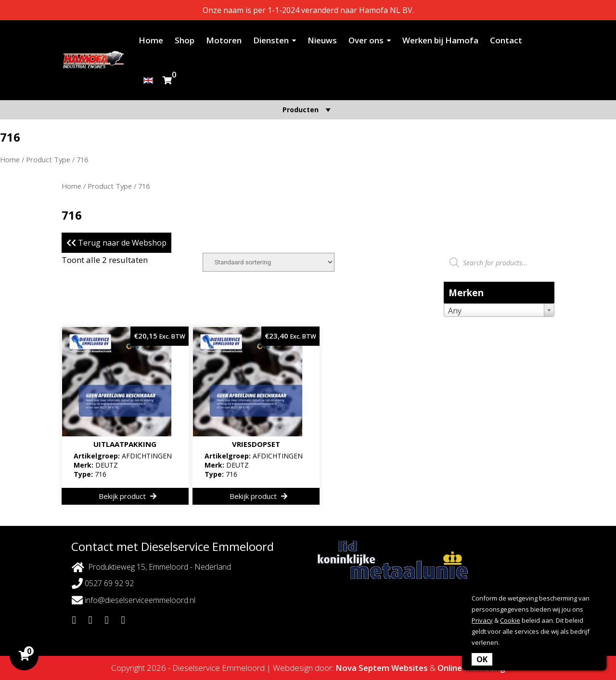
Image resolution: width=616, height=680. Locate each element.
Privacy (482, 620)
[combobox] (499, 310)
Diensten (271, 40)
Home (151, 40)
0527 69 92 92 (103, 583)
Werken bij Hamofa (440, 40)
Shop (185, 40)
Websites (410, 668)
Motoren (224, 40)
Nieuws (322, 40)
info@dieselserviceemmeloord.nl (134, 600)
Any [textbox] (455, 311)
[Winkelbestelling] (269, 262)
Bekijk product (128, 496)
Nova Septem (362, 668)
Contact (506, 40)
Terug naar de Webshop (116, 243)
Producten (308, 110)
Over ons (366, 40)
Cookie (510, 620)
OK (482, 659)
